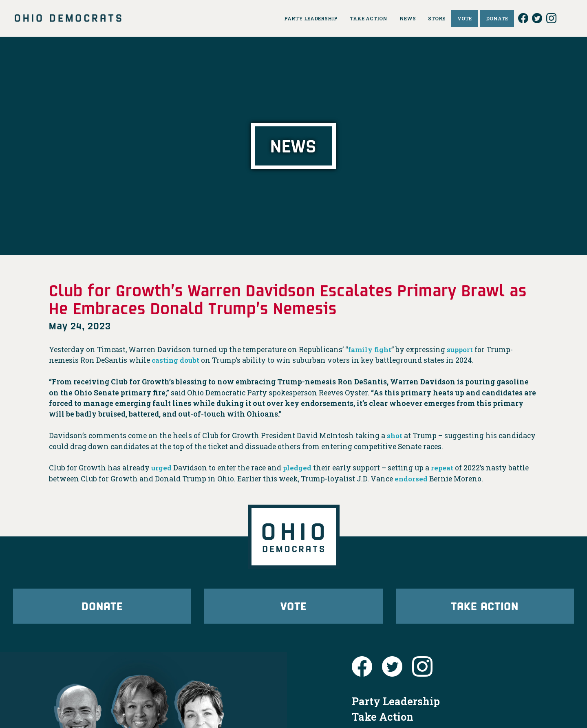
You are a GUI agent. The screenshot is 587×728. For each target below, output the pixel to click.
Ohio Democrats (68, 18)
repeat (444, 468)
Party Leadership (396, 706)
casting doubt (177, 360)
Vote (293, 608)
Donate (102, 608)
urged (162, 468)
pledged (298, 468)
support (463, 350)
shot (395, 436)
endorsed (412, 479)
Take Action (485, 608)
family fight (371, 350)
